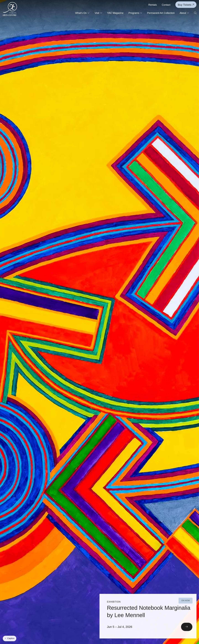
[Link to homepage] (10, 9)
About (184, 13)
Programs (135, 13)
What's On (82, 13)
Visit (98, 13)
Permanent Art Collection (161, 13)
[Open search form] (195, 13)
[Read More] (148, 616)
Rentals (153, 5)
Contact (166, 5)
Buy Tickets (186, 5)
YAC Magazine (115, 13)
